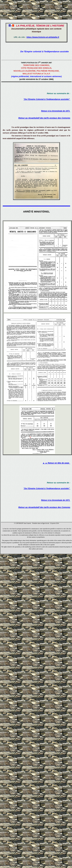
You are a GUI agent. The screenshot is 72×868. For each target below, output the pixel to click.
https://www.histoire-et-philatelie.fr (43, 37)
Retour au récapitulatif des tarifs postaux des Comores (44, 118)
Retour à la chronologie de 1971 (56, 111)
